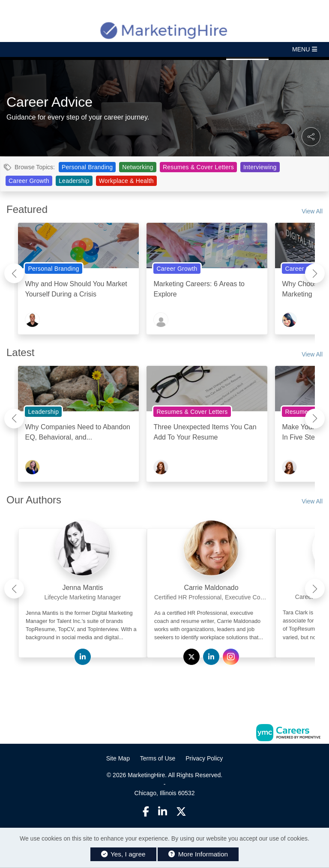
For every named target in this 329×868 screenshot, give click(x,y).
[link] (83, 585)
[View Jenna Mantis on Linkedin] (83, 657)
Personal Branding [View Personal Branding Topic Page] (87, 167)
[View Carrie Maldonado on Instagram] (231, 657)
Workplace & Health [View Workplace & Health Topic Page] (126, 181)
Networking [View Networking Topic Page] (138, 167)
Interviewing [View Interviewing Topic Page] (260, 167)
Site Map (118, 758)
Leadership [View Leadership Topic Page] (74, 181)
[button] (164, 49)
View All (312, 211)
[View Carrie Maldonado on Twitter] (191, 657)
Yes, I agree (123, 854)
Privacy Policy (204, 758)
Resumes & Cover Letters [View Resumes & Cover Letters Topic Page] (198, 167)
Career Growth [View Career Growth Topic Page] (29, 181)
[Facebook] (146, 812)
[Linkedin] (163, 812)
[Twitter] (182, 812)
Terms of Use (158, 758)
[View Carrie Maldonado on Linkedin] (211, 657)
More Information (198, 854)
